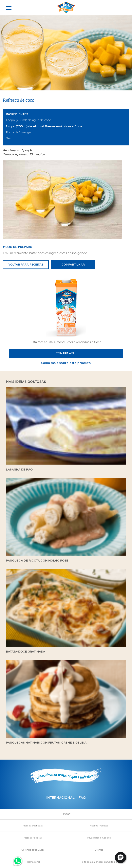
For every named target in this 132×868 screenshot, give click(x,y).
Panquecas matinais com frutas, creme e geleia (46, 742)
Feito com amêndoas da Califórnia (99, 862)
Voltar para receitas (26, 264)
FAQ (82, 798)
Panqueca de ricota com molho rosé (37, 560)
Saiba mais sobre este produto (66, 363)
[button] (121, 858)
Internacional (60, 798)
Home (66, 814)
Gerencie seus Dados (33, 850)
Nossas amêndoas (33, 826)
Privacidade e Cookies (99, 838)
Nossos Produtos (99, 826)
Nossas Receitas (33, 838)
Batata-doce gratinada (26, 651)
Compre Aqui (66, 353)
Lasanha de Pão (19, 469)
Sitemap (99, 850)
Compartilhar (73, 264)
